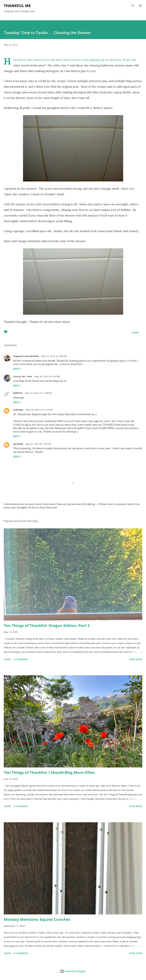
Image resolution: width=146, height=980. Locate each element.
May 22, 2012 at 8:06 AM (54, 356)
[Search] (133, 6)
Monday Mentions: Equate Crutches (37, 919)
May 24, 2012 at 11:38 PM (38, 393)
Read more (136, 659)
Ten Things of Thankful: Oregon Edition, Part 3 (47, 625)
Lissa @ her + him (23, 376)
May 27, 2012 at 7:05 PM (38, 444)
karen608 (18, 444)
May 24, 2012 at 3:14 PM (47, 376)
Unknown (18, 410)
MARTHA (18, 393)
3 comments (21, 659)
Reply (17, 369)
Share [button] (135, 333)
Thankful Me (17, 6)
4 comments (21, 953)
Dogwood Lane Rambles (26, 356)
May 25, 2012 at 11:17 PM (39, 410)
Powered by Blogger (73, 971)
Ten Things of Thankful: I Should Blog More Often (49, 772)
